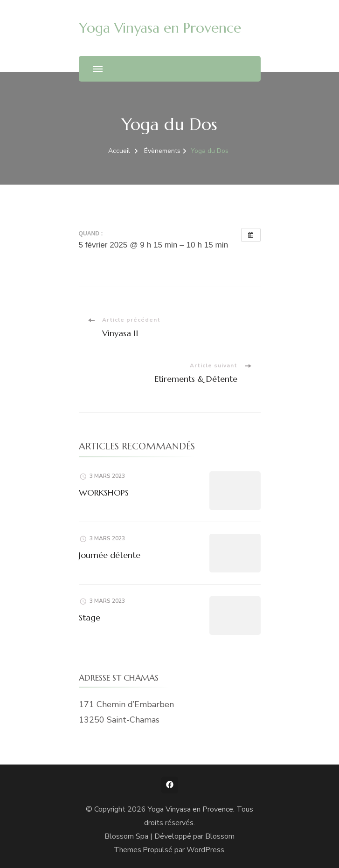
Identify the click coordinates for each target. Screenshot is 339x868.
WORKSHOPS (104, 493)
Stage (90, 617)
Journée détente (110, 555)
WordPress (205, 850)
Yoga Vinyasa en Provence (160, 28)
